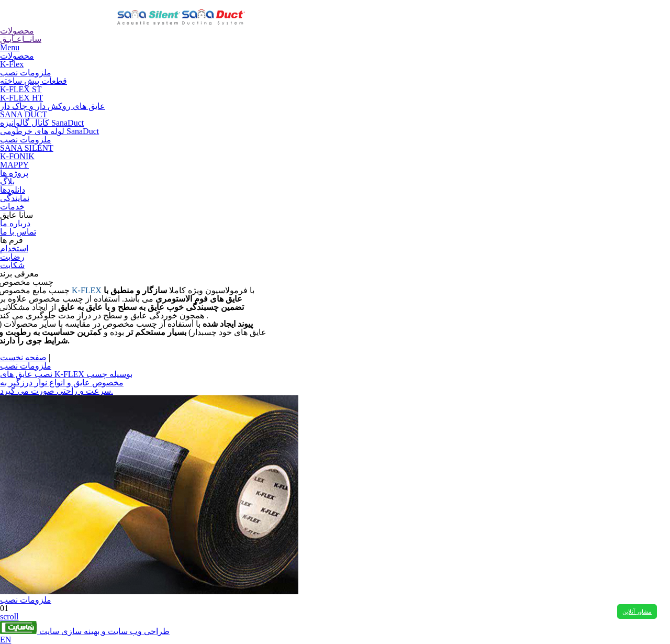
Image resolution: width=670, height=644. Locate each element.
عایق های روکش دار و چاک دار (53, 106)
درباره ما (15, 223)
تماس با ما (18, 232)
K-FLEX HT (21, 98)
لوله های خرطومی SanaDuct (49, 131)
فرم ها (12, 240)
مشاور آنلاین (637, 612)
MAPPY (14, 165)
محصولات (17, 56)
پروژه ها (14, 173)
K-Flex (12, 64)
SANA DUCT (24, 114)
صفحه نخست (23, 357)
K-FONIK (17, 156)
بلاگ (7, 181)
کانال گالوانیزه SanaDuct (42, 123)
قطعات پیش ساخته (33, 81)
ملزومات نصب (26, 73)
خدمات (12, 207)
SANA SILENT (27, 148)
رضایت (12, 257)
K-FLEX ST (21, 89)
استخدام (14, 248)
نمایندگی (15, 198)
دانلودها (13, 190)
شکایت (12, 265)
